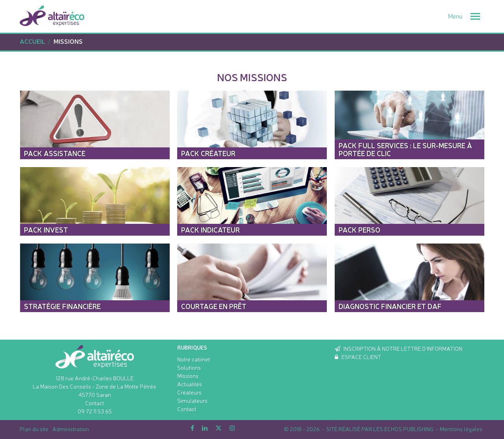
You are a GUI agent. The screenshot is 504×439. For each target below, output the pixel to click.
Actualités (190, 384)
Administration (71, 429)
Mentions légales (461, 429)
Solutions (189, 367)
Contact (94, 403)
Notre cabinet (194, 359)
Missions (188, 376)
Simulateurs (192, 400)
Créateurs (189, 392)
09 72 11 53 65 (95, 411)
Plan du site (34, 429)
